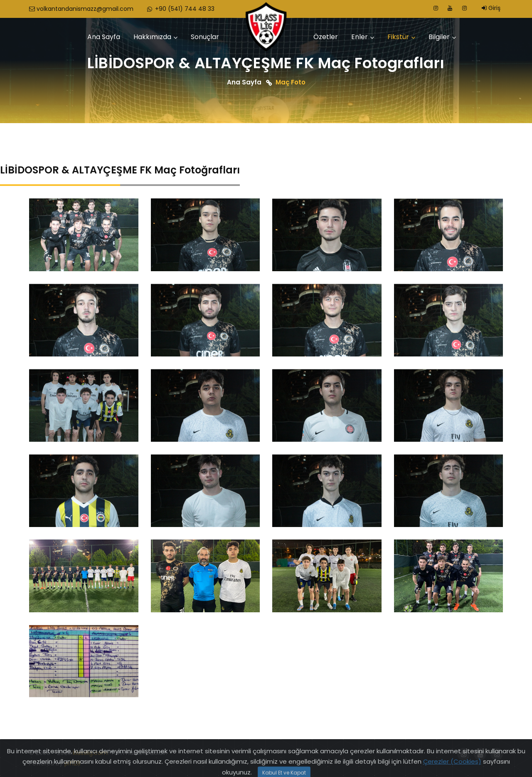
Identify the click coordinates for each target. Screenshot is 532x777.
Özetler (326, 37)
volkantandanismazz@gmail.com (81, 9)
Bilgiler (439, 37)
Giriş (491, 8)
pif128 (73, 763)
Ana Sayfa (104, 37)
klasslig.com (90, 753)
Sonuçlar (205, 37)
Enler (360, 37)
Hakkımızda (152, 37)
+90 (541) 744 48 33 (180, 9)
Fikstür (398, 37)
